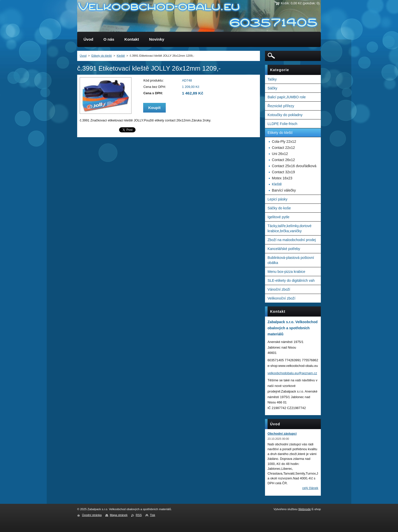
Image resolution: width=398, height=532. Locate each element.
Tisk (153, 515)
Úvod (83, 56)
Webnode (304, 509)
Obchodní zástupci (282, 434)
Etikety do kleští (102, 56)
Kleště (121, 56)
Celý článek (310, 488)
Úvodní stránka (92, 515)
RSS (139, 515)
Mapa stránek (119, 515)
